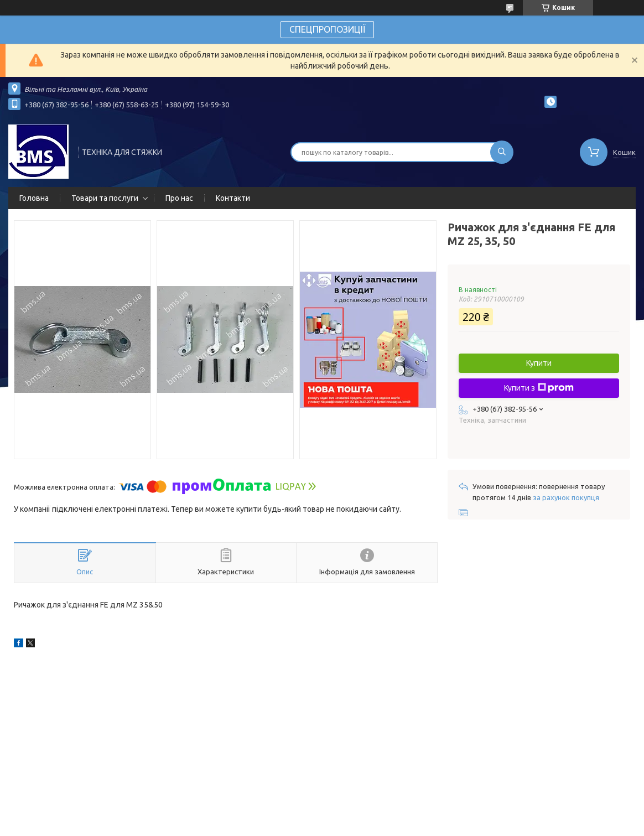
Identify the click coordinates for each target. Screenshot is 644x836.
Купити (539, 363)
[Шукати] (502, 152)
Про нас (179, 198)
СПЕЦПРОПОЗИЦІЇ (327, 29)
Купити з (539, 388)
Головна (34, 198)
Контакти (233, 198)
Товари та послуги (105, 198)
